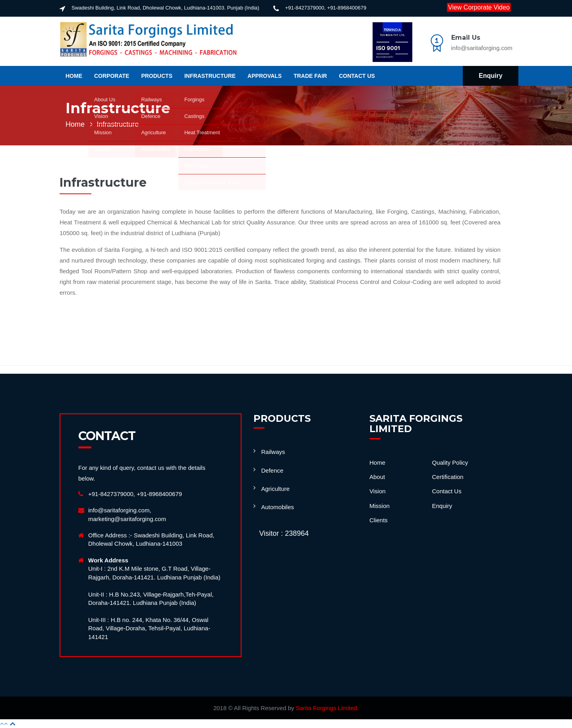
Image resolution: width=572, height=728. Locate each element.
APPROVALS (265, 76)
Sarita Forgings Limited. (327, 708)
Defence (272, 470)
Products (157, 76)
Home (74, 76)
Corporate (112, 76)
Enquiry (491, 76)
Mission (380, 506)
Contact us (357, 76)
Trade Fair (310, 76)
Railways (273, 452)
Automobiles (278, 507)
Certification (448, 477)
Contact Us (447, 491)
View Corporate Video (479, 7)
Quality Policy (450, 462)
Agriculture (276, 489)
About (377, 477)
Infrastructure (210, 76)
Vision (378, 491)
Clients (379, 520)
